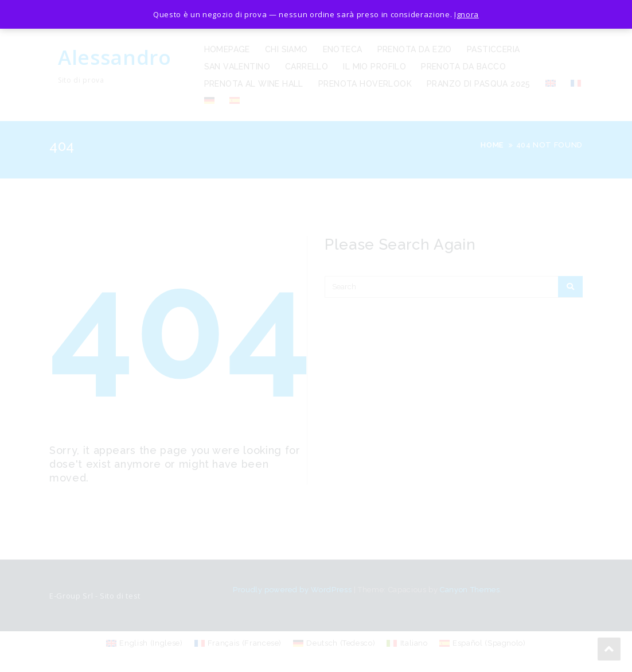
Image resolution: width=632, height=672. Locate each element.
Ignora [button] (467, 14)
